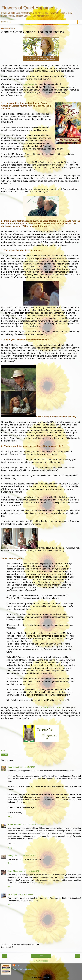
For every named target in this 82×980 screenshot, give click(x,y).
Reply (10, 816)
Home (41, 956)
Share (5, 755)
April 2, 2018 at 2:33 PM (23, 894)
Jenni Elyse (13, 871)
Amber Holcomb (15, 825)
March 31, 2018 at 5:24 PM (24, 767)
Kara (17, 965)
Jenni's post (29, 84)
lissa (10, 767)
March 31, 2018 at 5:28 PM (34, 825)
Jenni (43, 708)
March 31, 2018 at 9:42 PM (30, 871)
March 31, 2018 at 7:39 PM (25, 856)
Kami (49, 708)
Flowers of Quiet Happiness (29, 8)
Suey (59, 708)
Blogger (46, 977)
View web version (41, 961)
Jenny (10, 856)
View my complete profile (23, 969)
